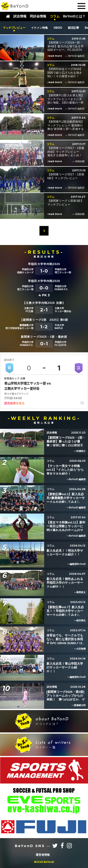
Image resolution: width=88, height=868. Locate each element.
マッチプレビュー (14, 28)
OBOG (58, 28)
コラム (55, 16)
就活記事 (73, 28)
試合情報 (20, 16)
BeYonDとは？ (74, 16)
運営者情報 (43, 855)
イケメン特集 (39, 28)
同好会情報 (38, 16)
